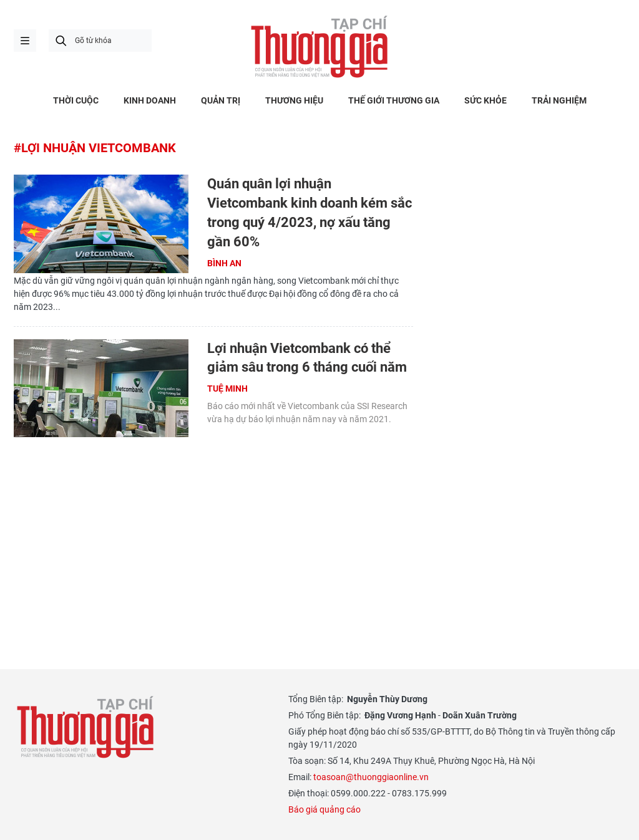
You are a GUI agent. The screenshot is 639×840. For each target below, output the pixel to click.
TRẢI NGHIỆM (559, 100)
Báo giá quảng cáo (324, 809)
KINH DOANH (150, 100)
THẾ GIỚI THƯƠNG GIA (394, 100)
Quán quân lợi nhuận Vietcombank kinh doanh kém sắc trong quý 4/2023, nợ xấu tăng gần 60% (310, 212)
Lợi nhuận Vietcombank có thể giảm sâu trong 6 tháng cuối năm (307, 358)
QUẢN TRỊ (221, 100)
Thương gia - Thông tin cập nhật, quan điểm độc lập (319, 47)
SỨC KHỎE (485, 100)
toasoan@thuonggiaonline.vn (371, 777)
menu (25, 41)
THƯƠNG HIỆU (294, 100)
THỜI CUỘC (76, 100)
